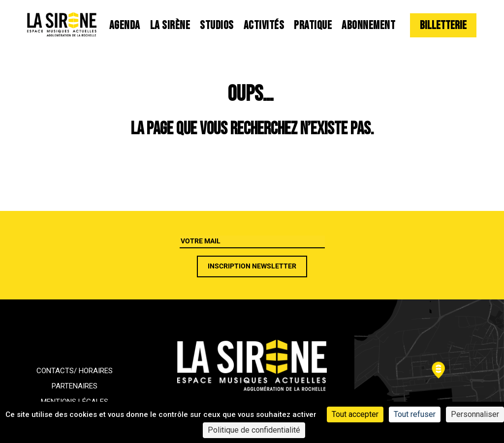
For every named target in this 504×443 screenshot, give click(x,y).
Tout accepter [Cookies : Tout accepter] (355, 414)
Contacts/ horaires (75, 371)
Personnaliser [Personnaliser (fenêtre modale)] (475, 414)
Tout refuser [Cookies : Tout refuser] (415, 414)
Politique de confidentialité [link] (254, 430)
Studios (217, 25)
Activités (264, 25)
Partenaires (75, 386)
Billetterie (443, 25)
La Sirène (170, 25)
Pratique (313, 25)
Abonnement (368, 25)
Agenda (125, 25)
